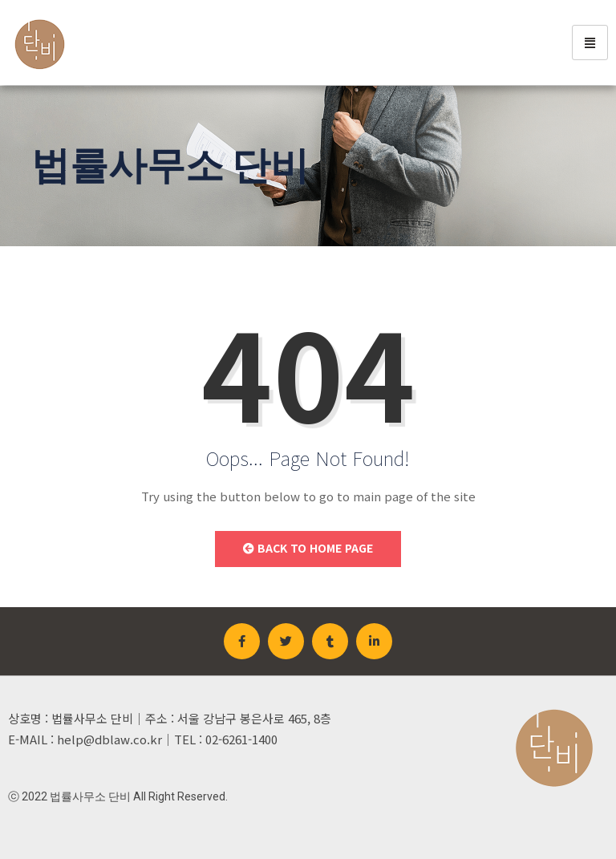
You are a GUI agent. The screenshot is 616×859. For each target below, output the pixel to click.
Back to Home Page (308, 548)
